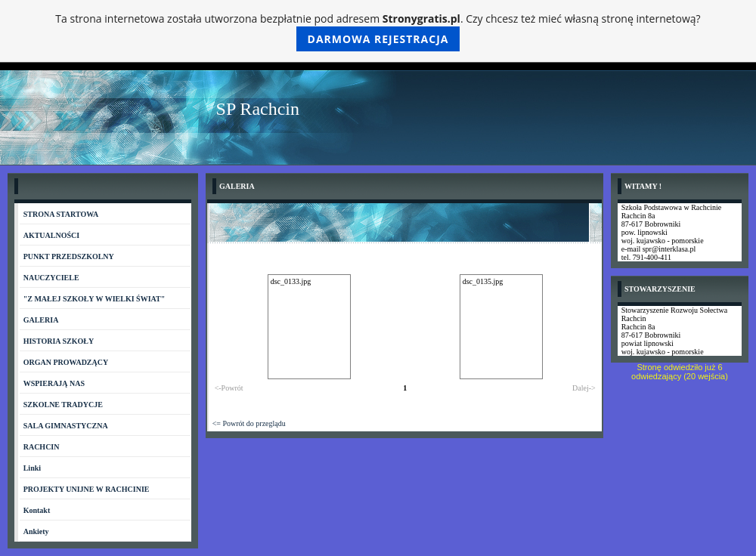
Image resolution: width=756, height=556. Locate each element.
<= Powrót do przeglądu (249, 423)
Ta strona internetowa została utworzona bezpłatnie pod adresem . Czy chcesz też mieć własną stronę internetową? (378, 31)
